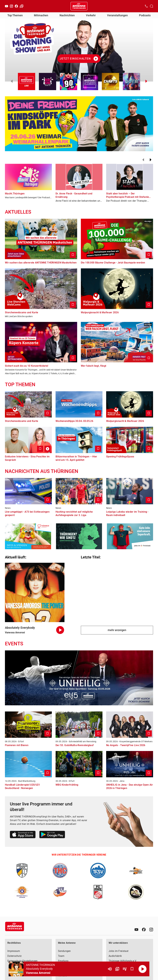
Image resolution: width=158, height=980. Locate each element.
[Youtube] (6, 6)
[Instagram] (11, 6)
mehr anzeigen (117, 630)
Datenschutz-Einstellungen (23, 961)
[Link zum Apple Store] (23, 835)
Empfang (63, 961)
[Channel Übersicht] (117, 969)
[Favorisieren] (132, 969)
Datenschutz (15, 956)
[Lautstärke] (110, 969)
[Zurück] (143, 160)
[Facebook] (16, 6)
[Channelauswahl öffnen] (152, 6)
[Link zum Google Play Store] (52, 835)
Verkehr (91, 15)
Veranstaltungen (117, 15)
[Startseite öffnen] (79, 6)
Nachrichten (67, 15)
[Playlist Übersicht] (125, 969)
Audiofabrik (115, 956)
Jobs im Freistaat (118, 951)
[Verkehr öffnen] (22, 6)
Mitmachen (41, 15)
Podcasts (145, 15)
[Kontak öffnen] (146, 6)
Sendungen (64, 951)
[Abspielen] (143, 969)
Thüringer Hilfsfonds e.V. (123, 961)
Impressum (14, 951)
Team (61, 956)
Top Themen (15, 15)
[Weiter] (151, 160)
